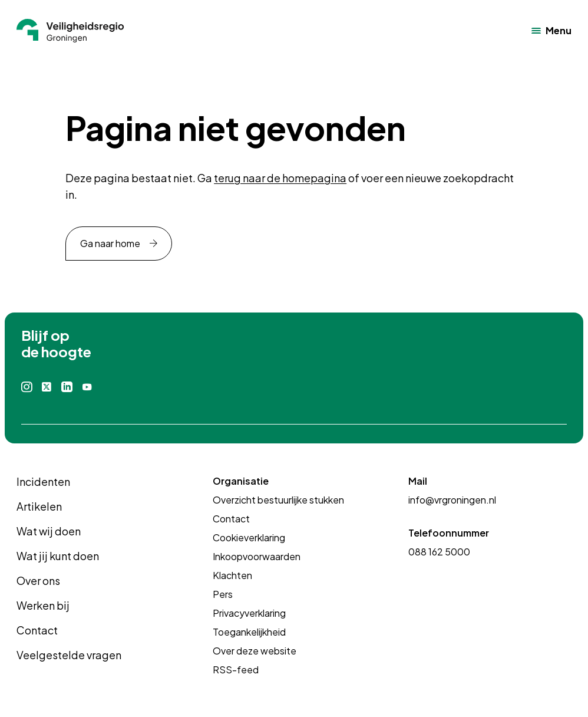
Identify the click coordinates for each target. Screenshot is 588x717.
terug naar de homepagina (280, 178)
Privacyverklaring (249, 613)
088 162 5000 (439, 552)
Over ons (38, 580)
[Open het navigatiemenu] (551, 31)
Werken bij (43, 605)
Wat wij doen (49, 531)
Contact (37, 630)
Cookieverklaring (249, 537)
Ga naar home (110, 243)
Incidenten (43, 481)
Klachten (232, 575)
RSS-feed (236, 670)
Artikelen (39, 506)
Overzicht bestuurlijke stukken (278, 500)
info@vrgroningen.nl (452, 500)
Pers (223, 594)
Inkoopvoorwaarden (257, 556)
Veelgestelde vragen (69, 655)
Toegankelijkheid (249, 632)
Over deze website (255, 651)
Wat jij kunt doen (58, 556)
